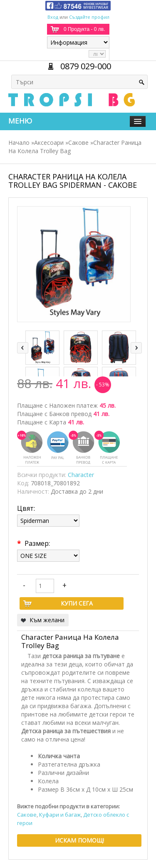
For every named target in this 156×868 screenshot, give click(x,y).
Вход (53, 17)
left (23, 348)
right (136, 348)
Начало (19, 143)
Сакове (78, 143)
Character (81, 475)
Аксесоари (49, 143)
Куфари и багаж (60, 815)
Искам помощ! (79, 840)
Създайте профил (89, 17)
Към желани (47, 620)
